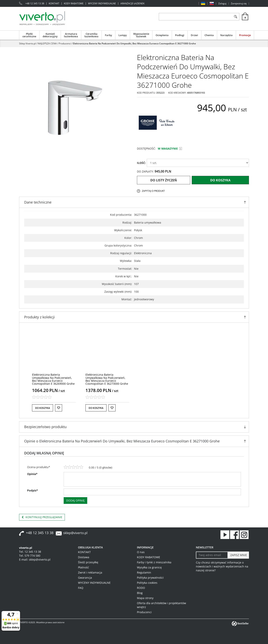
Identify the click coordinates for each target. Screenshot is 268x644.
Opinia (32, 474)
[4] (77, 467)
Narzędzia (226, 35)
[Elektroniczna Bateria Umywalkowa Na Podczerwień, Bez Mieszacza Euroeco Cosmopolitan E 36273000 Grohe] (107, 379)
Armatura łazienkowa (71, 35)
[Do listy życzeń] (59, 408)
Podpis (33, 490)
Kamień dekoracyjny (50, 35)
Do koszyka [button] (43, 408)
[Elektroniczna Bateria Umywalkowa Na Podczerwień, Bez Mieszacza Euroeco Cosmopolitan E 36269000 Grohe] (53, 379)
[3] (73, 467)
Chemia (209, 35)
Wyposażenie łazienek (141, 35)
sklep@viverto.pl (75, 533)
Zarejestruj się (239, 4)
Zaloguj (222, 4)
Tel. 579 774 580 (30, 556)
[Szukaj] (235, 17)
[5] (81, 467)
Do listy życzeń (164, 180)
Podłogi (180, 35)
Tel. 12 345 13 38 (30, 552)
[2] (70, 467)
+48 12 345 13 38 (35, 4)
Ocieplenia (162, 35)
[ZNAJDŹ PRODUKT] (195, 17)
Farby (108, 35)
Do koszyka (220, 180)
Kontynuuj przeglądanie (42, 517)
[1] (66, 467)
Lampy (123, 35)
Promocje (245, 35)
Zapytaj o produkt (153, 191)
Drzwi (194, 35)
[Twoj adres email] (212, 555)
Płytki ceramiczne (29, 35)
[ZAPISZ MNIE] (238, 555)
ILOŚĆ (141, 163)
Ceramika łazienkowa (91, 35)
